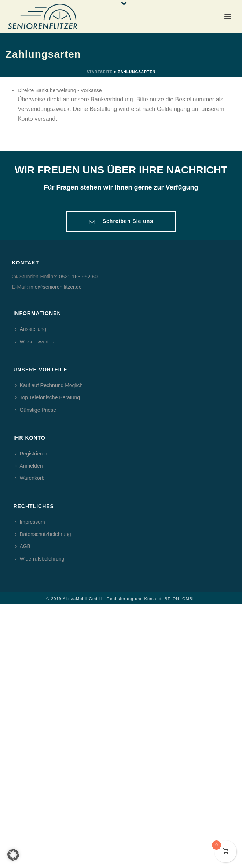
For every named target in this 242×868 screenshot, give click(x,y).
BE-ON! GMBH (180, 599)
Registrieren (31, 454)
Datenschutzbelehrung (43, 534)
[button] (13, 855)
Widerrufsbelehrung (40, 559)
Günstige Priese (36, 410)
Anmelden (29, 466)
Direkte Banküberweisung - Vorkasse (60, 90)
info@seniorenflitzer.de (56, 287)
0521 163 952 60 (78, 277)
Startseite (100, 72)
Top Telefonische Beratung (47, 397)
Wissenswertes (34, 342)
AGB (23, 546)
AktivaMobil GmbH (82, 599)
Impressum (30, 522)
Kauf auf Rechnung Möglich (49, 385)
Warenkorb (30, 478)
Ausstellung (30, 329)
